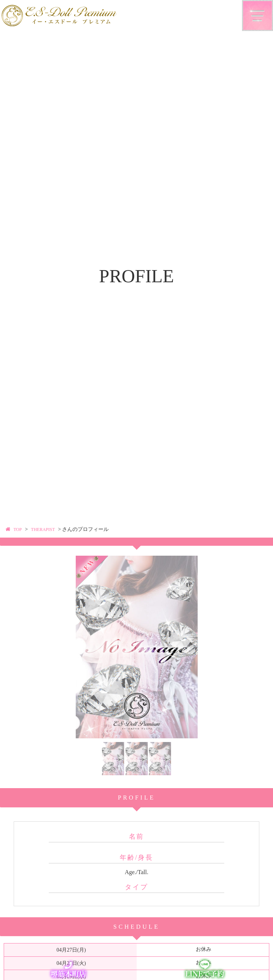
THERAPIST (46, 529)
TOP (18, 529)
